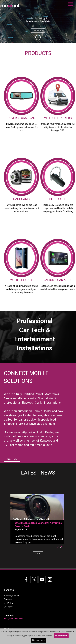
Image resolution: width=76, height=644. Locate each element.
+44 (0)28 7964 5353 (14, 619)
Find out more (39, 640)
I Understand (61, 636)
